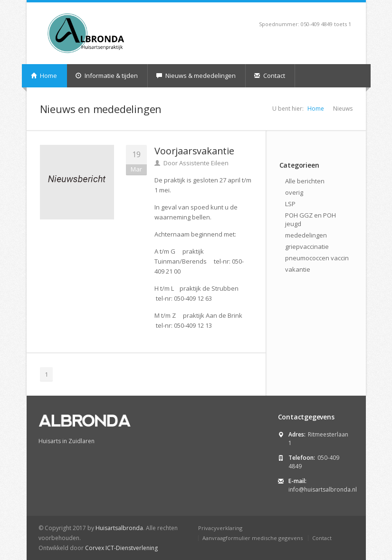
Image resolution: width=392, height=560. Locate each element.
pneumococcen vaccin (317, 258)
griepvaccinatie (307, 247)
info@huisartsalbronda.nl (323, 489)
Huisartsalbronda (119, 528)
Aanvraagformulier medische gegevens (253, 538)
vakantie (298, 269)
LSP (290, 204)
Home (44, 76)
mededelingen (306, 235)
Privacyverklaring (220, 528)
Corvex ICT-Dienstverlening (121, 548)
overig (294, 192)
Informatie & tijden (107, 76)
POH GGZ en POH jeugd (311, 219)
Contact (270, 76)
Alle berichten (305, 181)
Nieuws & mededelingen (196, 76)
